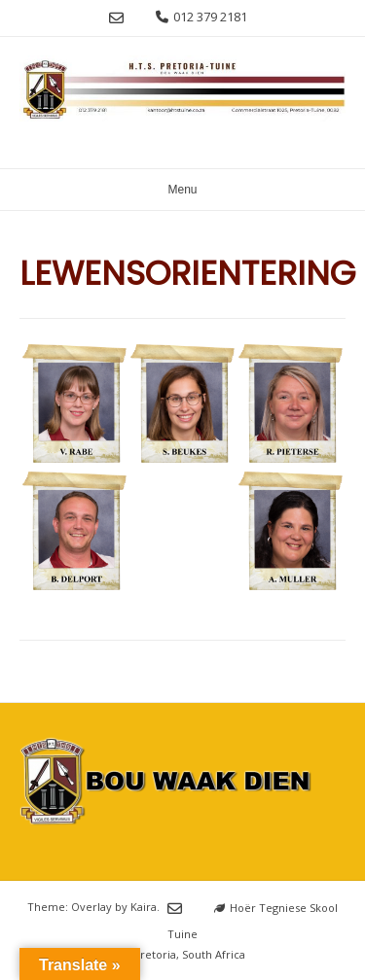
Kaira (144, 908)
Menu (182, 190)
